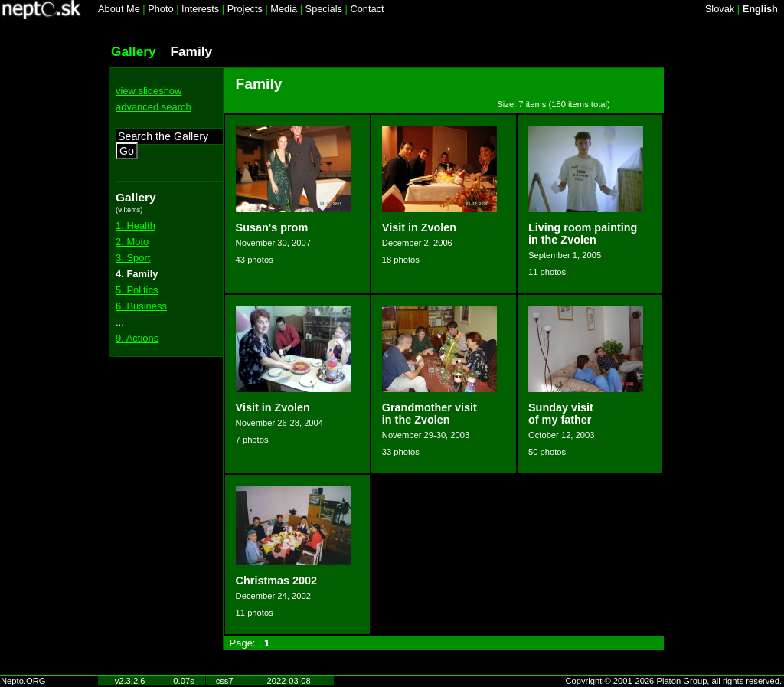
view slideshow (149, 91)
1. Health (136, 226)
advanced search (154, 107)
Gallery (134, 51)
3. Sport (133, 258)
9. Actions (137, 338)
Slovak (720, 9)
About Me (119, 9)
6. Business (141, 306)
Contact (367, 9)
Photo (160, 9)
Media (284, 9)
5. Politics (137, 290)
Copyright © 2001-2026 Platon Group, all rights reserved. (674, 681)
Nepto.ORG (23, 681)
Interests (200, 9)
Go (127, 151)
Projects (245, 9)
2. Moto (132, 242)
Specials (324, 9)
